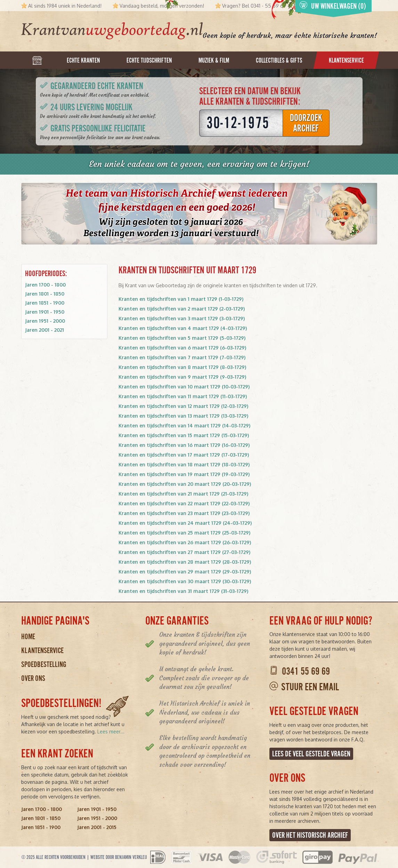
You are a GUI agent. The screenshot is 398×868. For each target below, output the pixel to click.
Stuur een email (310, 687)
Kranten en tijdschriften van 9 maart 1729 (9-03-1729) (182, 377)
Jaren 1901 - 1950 (45, 312)
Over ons (33, 678)
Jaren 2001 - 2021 (44, 330)
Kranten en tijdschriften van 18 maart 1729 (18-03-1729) (184, 464)
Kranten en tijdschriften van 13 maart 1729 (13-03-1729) (183, 416)
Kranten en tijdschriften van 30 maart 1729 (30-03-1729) (185, 581)
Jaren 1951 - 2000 (45, 321)
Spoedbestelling (44, 664)
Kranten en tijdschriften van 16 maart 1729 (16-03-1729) (184, 445)
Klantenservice (42, 650)
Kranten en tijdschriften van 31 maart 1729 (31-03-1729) (183, 591)
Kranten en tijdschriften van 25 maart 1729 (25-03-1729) (184, 533)
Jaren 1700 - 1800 (45, 285)
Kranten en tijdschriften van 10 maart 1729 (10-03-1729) (184, 387)
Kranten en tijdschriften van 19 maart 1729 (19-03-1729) (184, 474)
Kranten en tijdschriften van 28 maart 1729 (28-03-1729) (185, 562)
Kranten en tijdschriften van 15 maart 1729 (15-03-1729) (184, 435)
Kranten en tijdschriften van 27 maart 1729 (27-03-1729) (184, 552)
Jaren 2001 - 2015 (97, 827)
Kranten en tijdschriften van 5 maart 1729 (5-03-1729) (182, 338)
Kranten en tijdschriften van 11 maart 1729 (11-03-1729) (183, 396)
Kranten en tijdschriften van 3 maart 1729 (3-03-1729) (182, 318)
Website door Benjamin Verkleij (119, 857)
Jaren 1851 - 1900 (45, 303)
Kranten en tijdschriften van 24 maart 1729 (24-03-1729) (185, 523)
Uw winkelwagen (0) (333, 6)
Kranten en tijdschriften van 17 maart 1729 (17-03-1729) (184, 455)
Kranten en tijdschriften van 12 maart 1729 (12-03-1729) (183, 406)
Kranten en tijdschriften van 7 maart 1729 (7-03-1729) (182, 357)
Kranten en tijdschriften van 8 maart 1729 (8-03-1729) (182, 367)
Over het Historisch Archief (310, 835)
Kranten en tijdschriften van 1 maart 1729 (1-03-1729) (181, 299)
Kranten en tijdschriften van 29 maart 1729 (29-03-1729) (185, 572)
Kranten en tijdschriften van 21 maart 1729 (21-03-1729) (183, 494)
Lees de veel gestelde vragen (311, 754)
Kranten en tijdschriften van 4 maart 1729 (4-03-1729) (183, 328)
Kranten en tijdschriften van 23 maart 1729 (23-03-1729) (184, 513)
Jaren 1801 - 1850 (45, 294)
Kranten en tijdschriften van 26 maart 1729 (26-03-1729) (185, 542)
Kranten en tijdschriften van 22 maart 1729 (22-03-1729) (184, 503)
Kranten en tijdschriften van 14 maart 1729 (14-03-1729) (184, 425)
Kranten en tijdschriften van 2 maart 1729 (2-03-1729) (182, 309)
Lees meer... (111, 732)
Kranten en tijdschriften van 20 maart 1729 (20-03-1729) (185, 484)
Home (28, 637)
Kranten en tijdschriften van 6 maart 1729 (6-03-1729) (182, 348)
